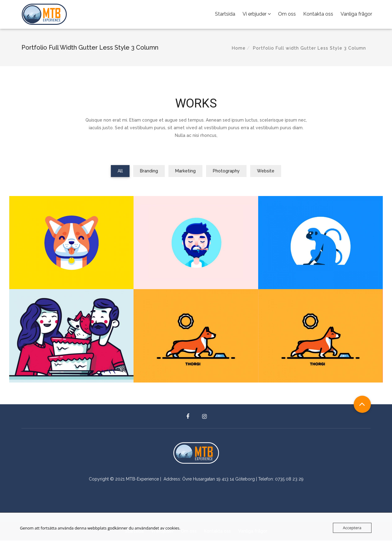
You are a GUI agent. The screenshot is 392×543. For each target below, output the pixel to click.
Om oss (287, 15)
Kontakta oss (318, 15)
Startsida (225, 15)
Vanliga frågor (356, 15)
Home (239, 51)
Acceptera (352, 528)
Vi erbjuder (257, 15)
